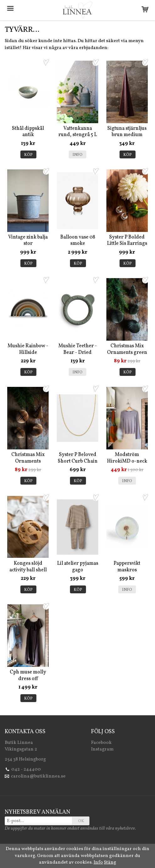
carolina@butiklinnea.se (38, 776)
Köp (28, 155)
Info (77, 155)
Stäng (110, 863)
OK (81, 821)
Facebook (101, 743)
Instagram (102, 749)
